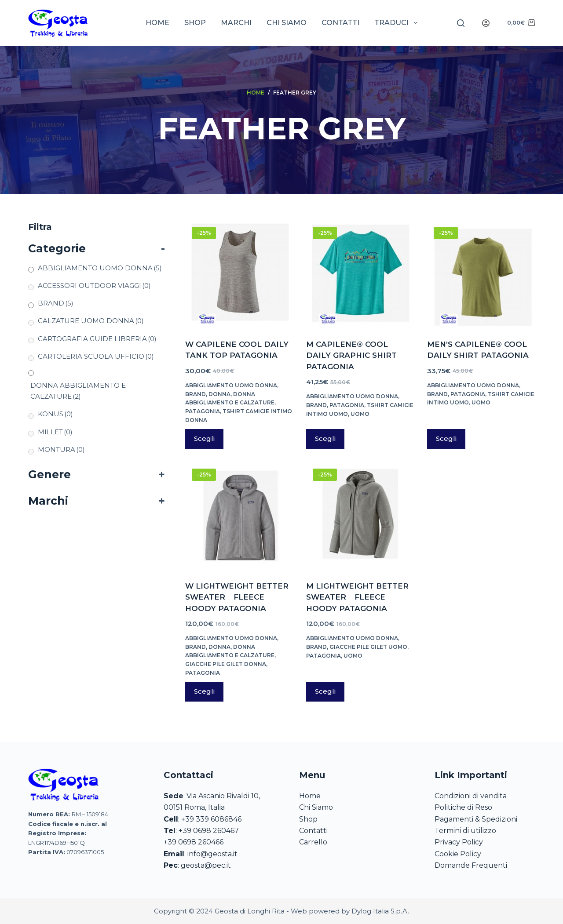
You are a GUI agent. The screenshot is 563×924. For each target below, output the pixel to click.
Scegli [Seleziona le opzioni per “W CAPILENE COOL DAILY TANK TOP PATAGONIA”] (204, 438)
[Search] (461, 23)
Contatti (340, 23)
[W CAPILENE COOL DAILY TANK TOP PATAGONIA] (239, 274)
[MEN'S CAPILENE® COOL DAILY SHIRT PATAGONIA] (481, 274)
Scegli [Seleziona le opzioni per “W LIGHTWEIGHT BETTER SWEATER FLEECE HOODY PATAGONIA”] (204, 691)
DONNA (219, 394)
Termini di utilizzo (465, 831)
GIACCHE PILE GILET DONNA (226, 664)
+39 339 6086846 (211, 819)
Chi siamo (287, 23)
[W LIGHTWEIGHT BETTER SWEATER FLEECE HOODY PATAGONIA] (239, 516)
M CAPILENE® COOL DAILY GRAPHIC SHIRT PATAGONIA (351, 355)
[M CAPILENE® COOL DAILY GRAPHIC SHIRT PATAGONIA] (360, 274)
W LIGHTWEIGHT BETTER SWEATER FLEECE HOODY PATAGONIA (237, 597)
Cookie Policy (458, 854)
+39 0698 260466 (194, 842)
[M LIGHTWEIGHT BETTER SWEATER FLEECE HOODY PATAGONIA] (360, 516)
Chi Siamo (316, 807)
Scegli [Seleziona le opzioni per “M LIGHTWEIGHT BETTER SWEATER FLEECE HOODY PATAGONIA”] (325, 691)
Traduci (397, 23)
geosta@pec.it (206, 865)
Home (157, 23)
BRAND (196, 394)
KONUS (55, 414)
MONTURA (61, 449)
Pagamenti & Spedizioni (476, 819)
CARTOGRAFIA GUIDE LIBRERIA (97, 339)
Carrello (313, 842)
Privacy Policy (459, 842)
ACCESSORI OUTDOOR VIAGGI (94, 286)
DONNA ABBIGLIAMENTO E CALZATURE (78, 391)
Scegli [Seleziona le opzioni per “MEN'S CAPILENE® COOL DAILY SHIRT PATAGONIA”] (446, 438)
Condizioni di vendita (471, 796)
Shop (195, 23)
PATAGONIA (203, 411)
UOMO (360, 414)
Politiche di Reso (463, 807)
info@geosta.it (212, 854)
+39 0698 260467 (209, 831)
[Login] (486, 23)
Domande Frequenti (471, 865)
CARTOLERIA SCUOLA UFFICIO (96, 356)
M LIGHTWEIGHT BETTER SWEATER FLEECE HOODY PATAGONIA (357, 597)
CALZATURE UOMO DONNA (91, 321)
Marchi (236, 23)
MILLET (55, 432)
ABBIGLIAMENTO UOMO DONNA (231, 385)
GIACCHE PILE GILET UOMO (368, 647)
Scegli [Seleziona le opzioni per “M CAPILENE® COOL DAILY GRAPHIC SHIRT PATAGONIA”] (325, 438)
